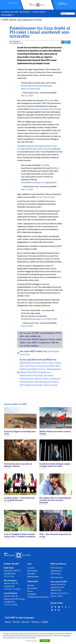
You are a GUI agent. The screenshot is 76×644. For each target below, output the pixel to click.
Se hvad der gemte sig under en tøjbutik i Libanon (18, 465)
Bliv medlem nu (13, 3)
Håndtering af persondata (38, 597)
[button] (63, 42)
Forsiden (31, 568)
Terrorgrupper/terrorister (46, 382)
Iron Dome (30, 366)
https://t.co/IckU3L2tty (31, 89)
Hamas (47, 100)
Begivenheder (33, 576)
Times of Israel (50, 385)
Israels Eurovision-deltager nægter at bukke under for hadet (55, 465)
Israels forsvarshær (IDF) (48, 366)
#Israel (44, 165)
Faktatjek (31, 574)
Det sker (36, 12)
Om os (30, 591)
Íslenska (35, 622)
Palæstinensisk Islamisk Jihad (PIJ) (43, 109)
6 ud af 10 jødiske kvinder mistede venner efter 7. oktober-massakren (20, 535)
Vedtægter (32, 594)
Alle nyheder (33, 571)
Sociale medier (8, 15)
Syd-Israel (48, 375)
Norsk (8, 622)
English (45, 622)
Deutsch (26, 622)
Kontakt (31, 585)
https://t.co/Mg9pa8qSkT (46, 182)
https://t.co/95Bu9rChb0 (47, 319)
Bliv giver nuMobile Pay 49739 (63, 4)
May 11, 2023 (27, 95)
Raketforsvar (45, 372)
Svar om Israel (25, 12)
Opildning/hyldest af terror (33, 369)
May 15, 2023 (27, 189)
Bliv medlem (6, 12)
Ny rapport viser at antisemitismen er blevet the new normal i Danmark (55, 500)
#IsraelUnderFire (28, 86)
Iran (22, 366)
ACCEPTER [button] (45, 641)
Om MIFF (43, 12)
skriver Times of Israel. (46, 197)
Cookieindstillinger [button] (31, 641)
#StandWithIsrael (28, 182)
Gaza (51, 363)
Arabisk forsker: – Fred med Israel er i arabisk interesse (19, 499)
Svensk (16, 622)
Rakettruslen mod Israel (31, 375)
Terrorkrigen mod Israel (31, 385)
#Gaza (56, 168)
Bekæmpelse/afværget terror (34, 363)
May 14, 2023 (27, 326)
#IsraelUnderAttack (44, 86)
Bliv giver (15, 12)
